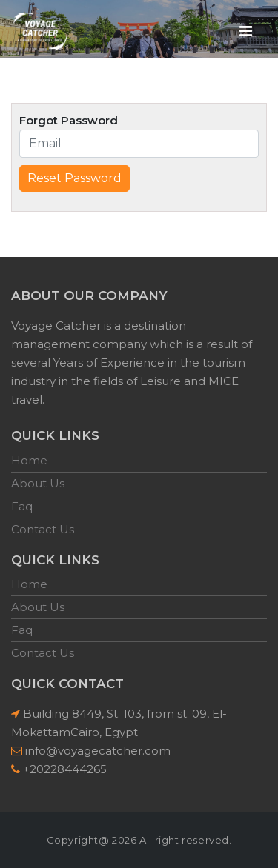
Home (29, 460)
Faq (22, 506)
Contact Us (43, 529)
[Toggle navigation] (245, 30)
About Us (38, 483)
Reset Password (75, 178)
